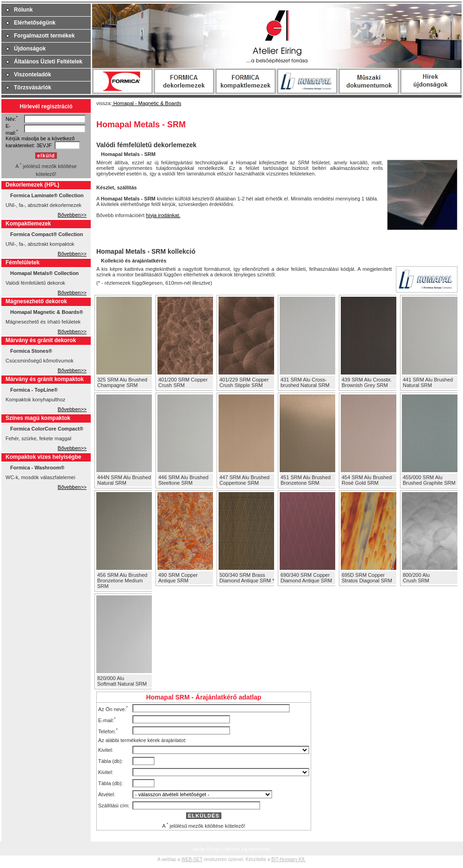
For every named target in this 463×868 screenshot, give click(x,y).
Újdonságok (30, 49)
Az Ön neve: (112, 709)
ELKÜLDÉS (204, 816)
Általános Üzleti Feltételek (48, 62)
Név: (11, 119)
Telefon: (107, 731)
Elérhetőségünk (35, 23)
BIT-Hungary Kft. (288, 859)
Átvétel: (107, 794)
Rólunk (23, 10)
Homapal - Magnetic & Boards (147, 103)
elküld (46, 156)
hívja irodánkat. (163, 215)
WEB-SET (192, 859)
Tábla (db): (110, 761)
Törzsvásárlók (33, 87)
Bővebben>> (72, 215)
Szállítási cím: (114, 806)
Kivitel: (106, 750)
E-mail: (106, 720)
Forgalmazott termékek (44, 36)
